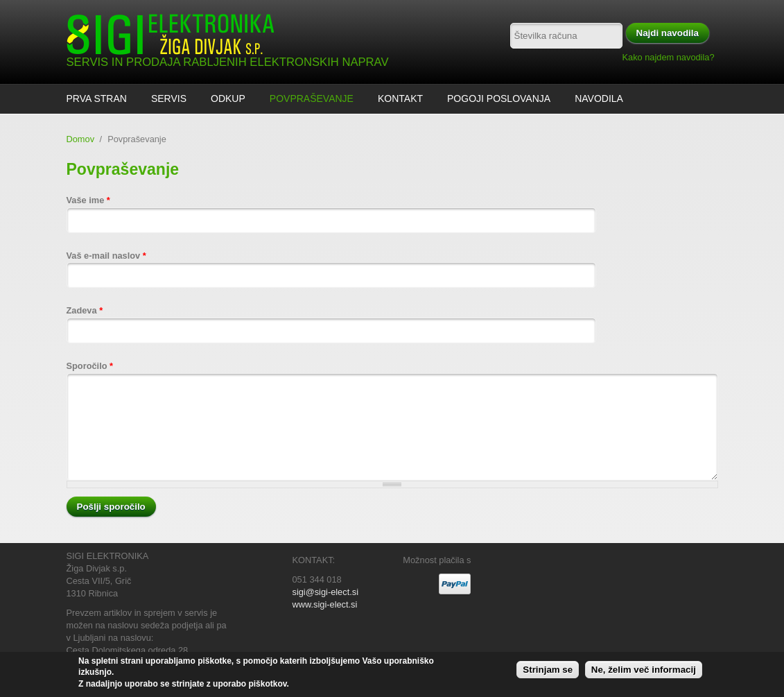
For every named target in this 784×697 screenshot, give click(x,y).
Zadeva (85, 310)
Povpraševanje (312, 98)
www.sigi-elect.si (325, 604)
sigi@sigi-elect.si (325, 592)
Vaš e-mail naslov (106, 256)
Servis (169, 98)
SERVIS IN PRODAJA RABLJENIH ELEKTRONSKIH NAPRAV (228, 62)
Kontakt (400, 98)
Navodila (599, 98)
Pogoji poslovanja (499, 98)
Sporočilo (90, 366)
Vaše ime (88, 200)
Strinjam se (548, 670)
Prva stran (97, 98)
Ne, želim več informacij (644, 670)
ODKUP (228, 98)
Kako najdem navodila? (669, 57)
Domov (81, 139)
